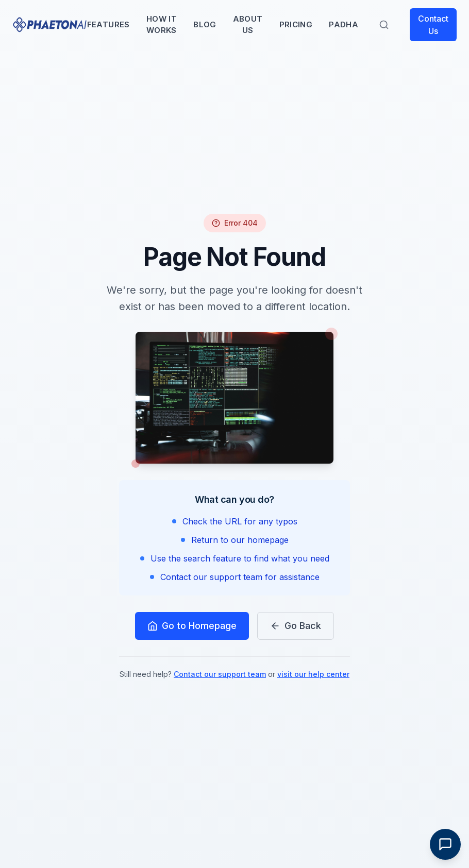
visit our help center (313, 674)
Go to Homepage (192, 626)
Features (108, 24)
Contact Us (433, 25)
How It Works (162, 25)
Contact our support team (220, 674)
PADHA (344, 24)
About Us (248, 25)
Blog (205, 24)
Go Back (296, 626)
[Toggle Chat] (445, 844)
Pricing (296, 24)
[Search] (384, 25)
